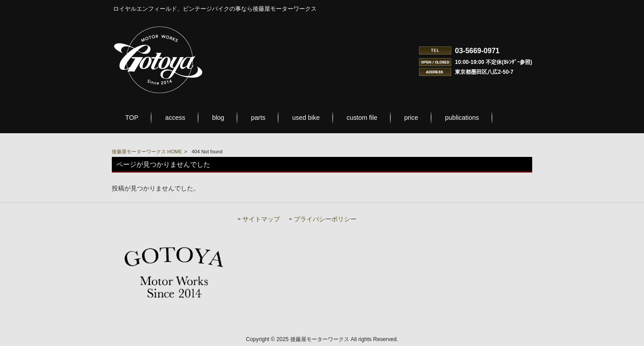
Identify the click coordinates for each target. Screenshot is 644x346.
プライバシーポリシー (325, 219)
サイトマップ (261, 219)
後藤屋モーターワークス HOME (147, 152)
